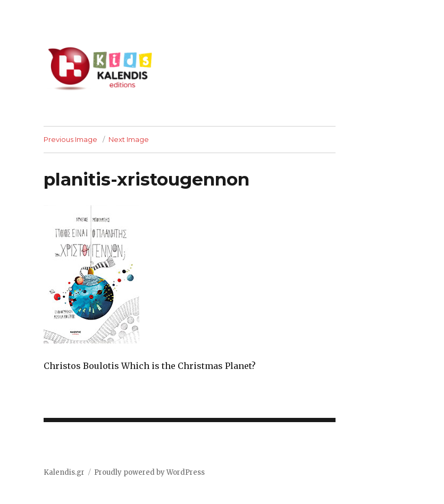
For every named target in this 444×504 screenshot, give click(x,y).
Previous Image (70, 139)
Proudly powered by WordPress (149, 472)
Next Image (129, 139)
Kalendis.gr (64, 472)
